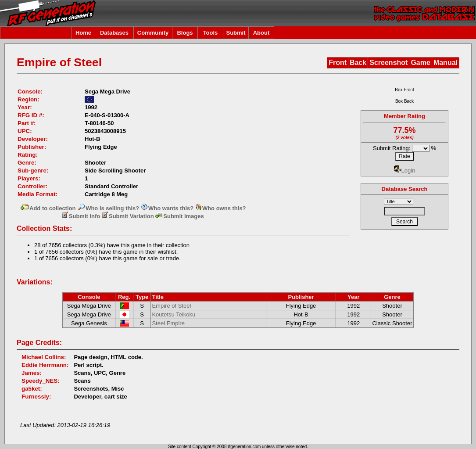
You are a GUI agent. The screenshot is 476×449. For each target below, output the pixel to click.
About (261, 33)
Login (405, 171)
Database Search (405, 189)
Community (153, 33)
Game (420, 63)
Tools (211, 33)
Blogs (185, 33)
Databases (114, 33)
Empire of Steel (171, 306)
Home (83, 33)
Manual (446, 63)
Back (358, 63)
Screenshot (388, 63)
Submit (236, 33)
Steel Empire (168, 323)
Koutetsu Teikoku (174, 314)
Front (338, 63)
